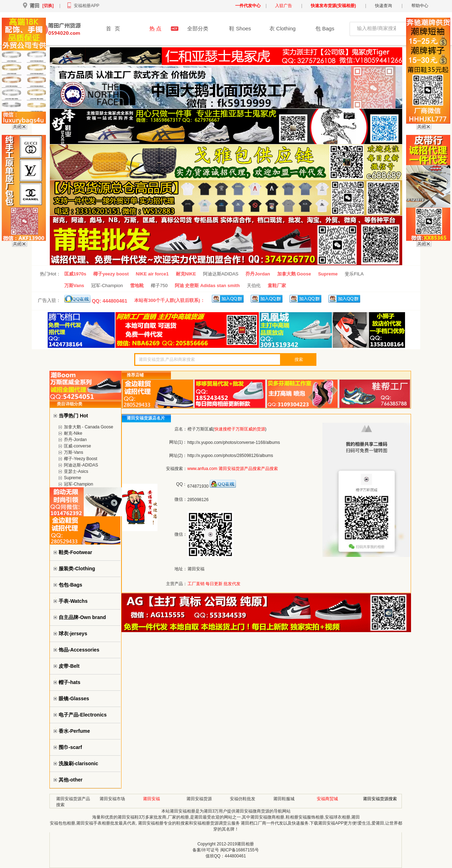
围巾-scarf (70, 747)
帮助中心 (420, 6)
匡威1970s (75, 274)
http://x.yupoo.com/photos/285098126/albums (230, 456)
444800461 (235, 856)
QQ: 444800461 (96, 299)
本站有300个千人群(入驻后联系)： (169, 300)
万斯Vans (74, 286)
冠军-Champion (107, 286)
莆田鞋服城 (284, 799)
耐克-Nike (73, 433)
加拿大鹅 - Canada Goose (88, 427)
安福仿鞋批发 (243, 799)
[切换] (48, 6)
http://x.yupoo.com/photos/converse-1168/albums (234, 442)
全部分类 (198, 28)
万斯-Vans (73, 452)
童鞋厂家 (277, 286)
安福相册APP (87, 6)
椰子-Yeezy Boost (81, 459)
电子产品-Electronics (83, 715)
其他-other (71, 780)
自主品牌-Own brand (82, 617)
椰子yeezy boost (111, 274)
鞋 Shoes (240, 28)
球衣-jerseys (73, 634)
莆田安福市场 (112, 799)
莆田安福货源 (199, 799)
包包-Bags (70, 585)
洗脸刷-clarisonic (78, 763)
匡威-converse (78, 446)
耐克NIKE (186, 274)
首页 (113, 28)
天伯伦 (254, 286)
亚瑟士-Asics (76, 471)
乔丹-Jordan (75, 440)
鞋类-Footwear (75, 552)
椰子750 (159, 286)
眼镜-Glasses (74, 698)
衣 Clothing (282, 28)
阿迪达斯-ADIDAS (81, 465)
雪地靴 (137, 286)
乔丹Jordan (258, 274)
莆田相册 (245, 844)
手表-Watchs (73, 601)
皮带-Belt (69, 666)
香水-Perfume (74, 731)
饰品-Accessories (79, 650)
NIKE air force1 (152, 274)
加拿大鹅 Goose (294, 274)
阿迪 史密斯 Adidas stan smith (207, 286)
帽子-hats (69, 682)
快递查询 (383, 6)
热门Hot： (50, 274)
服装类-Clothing (77, 569)
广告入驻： (49, 300)
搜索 (299, 359)
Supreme (328, 274)
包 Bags (325, 28)
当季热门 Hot (73, 416)
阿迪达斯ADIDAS (221, 274)
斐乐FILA (354, 274)
